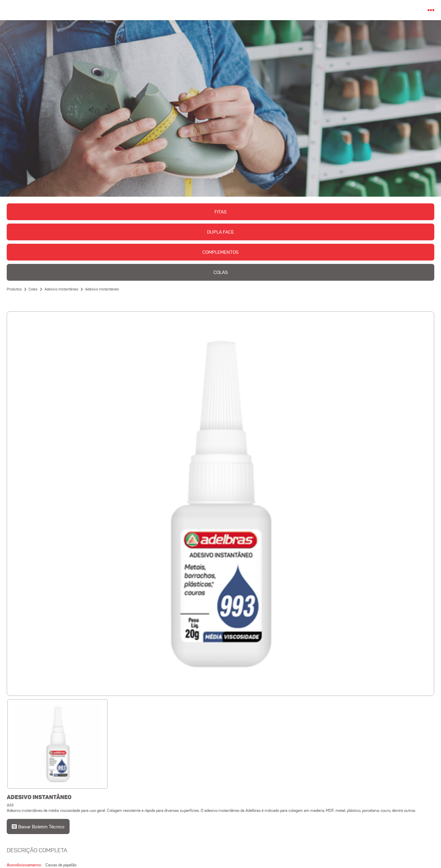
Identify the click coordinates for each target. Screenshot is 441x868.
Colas (221, 272)
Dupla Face (220, 232)
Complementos (220, 252)
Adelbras (221, 10)
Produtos (14, 289)
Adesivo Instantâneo (61, 289)
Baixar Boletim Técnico (39, 827)
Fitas (220, 212)
